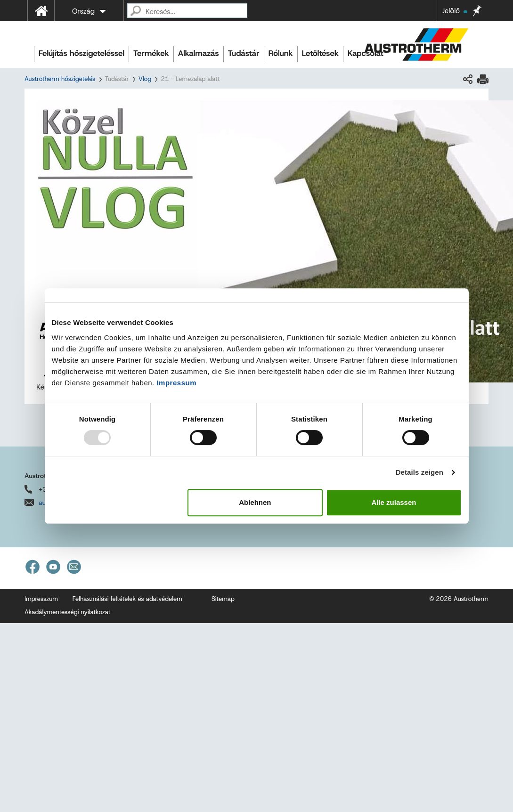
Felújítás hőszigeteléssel (81, 53)
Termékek (151, 53)
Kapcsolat (366, 53)
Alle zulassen (394, 502)
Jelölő (455, 11)
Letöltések (320, 53)
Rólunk (281, 53)
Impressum (176, 383)
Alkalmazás (199, 53)
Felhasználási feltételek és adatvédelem (127, 599)
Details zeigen (419, 472)
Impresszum (41, 599)
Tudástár (244, 53)
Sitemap (223, 599)
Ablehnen (255, 502)
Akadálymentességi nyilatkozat (67, 612)
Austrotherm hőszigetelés (60, 79)
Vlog (145, 79)
